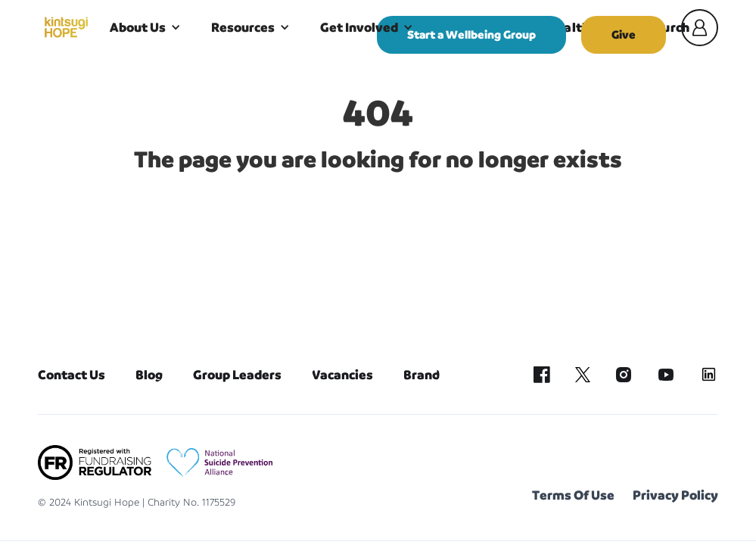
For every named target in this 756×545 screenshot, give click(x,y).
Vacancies (342, 375)
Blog (149, 375)
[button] (145, 27)
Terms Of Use (573, 495)
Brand (422, 375)
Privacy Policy (675, 495)
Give (624, 34)
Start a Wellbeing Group (471, 34)
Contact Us (72, 375)
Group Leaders (237, 375)
